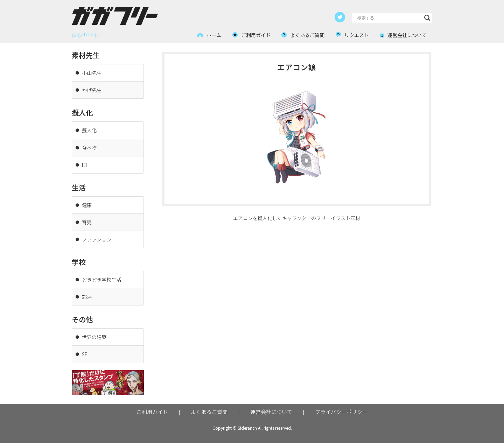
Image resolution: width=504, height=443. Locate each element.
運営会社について (271, 411)
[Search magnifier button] (427, 18)
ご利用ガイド (152, 411)
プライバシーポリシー (341, 411)
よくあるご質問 (209, 411)
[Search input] (389, 18)
